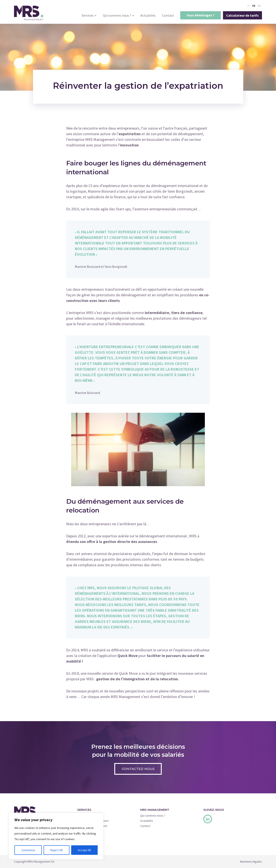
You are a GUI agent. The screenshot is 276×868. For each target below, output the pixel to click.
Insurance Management (92, 826)
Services (89, 15)
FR (254, 6)
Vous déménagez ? (201, 15)
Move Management (89, 816)
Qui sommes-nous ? (153, 816)
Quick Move (85, 836)
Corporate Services (90, 831)
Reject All (56, 850)
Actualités (148, 15)
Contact (168, 15)
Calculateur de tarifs (242, 15)
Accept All (84, 850)
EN (259, 6)
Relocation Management (93, 821)
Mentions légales (251, 862)
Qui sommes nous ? (118, 15)
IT (249, 6)
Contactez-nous (138, 769)
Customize (28, 850)
